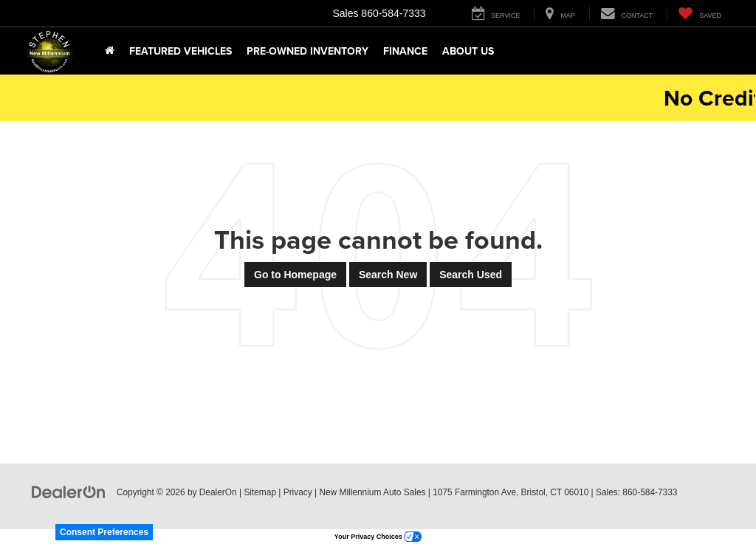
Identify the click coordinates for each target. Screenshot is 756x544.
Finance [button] (405, 51)
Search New (388, 275)
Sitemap (260, 492)
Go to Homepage (295, 275)
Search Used (471, 275)
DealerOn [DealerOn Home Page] (218, 492)
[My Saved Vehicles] (700, 14)
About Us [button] (468, 51)
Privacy (298, 492)
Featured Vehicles (181, 51)
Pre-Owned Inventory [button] (307, 51)
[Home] (110, 51)
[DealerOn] (69, 492)
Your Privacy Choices (378, 537)
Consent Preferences (104, 532)
